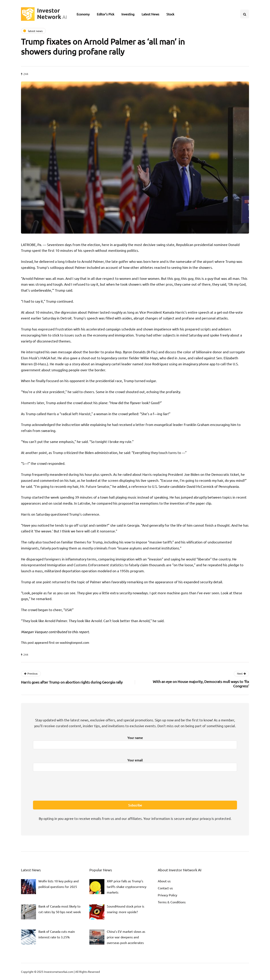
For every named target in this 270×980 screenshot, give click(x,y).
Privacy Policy (167, 895)
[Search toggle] (245, 14)
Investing (128, 14)
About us (164, 881)
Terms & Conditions (172, 902)
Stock (170, 14)
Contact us (165, 888)
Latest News (150, 14)
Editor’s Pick (105, 14)
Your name (135, 741)
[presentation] (135, 785)
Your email (135, 764)
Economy (83, 14)
